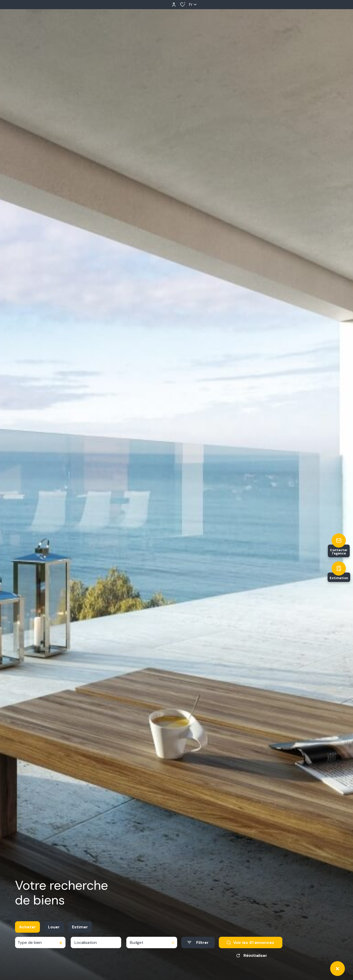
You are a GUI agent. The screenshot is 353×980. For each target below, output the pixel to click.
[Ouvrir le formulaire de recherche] (198, 942)
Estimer (80, 927)
